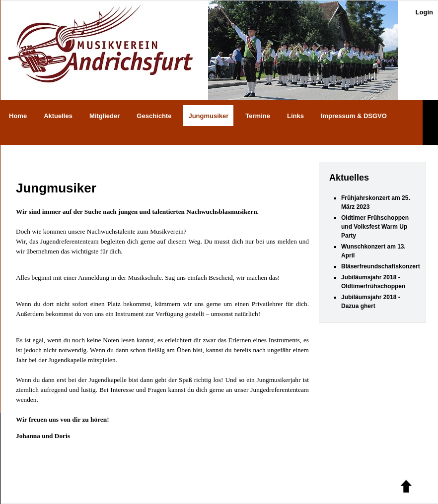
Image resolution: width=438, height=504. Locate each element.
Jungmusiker (208, 116)
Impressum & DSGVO (354, 116)
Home (18, 116)
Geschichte (154, 116)
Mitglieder (105, 116)
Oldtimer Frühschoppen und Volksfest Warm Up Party (375, 227)
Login (424, 12)
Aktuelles (58, 116)
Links (295, 116)
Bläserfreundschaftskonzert (381, 266)
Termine (258, 116)
